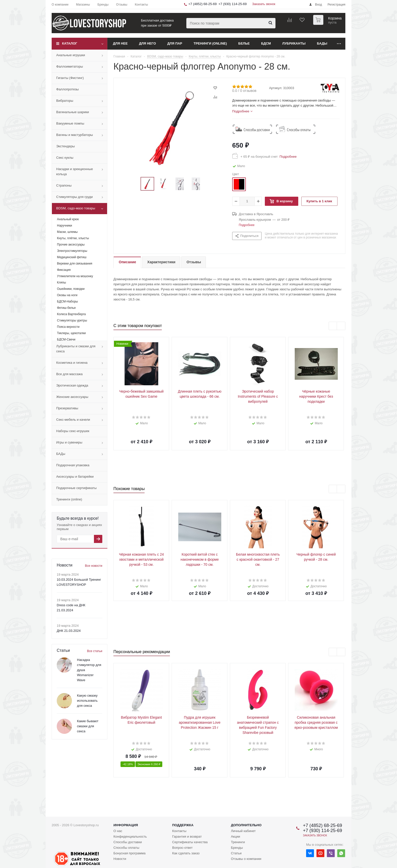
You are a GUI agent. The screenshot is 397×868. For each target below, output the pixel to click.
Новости (120, 859)
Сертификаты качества (190, 842)
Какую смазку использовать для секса (87, 701)
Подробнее (287, 157)
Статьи (236, 853)
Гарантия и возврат (187, 836)
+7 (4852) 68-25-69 (203, 4)
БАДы (322, 43)
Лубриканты (294, 43)
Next (209, 184)
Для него (147, 43)
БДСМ (266, 43)
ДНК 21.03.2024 (69, 631)
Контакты (179, 831)
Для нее (120, 43)
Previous (135, 184)
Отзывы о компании (246, 859)
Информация (126, 825)
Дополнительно (246, 825)
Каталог (70, 43)
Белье (244, 43)
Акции (235, 836)
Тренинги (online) (210, 43)
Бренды (237, 848)
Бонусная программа (130, 853)
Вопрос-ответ (182, 848)
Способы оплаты (126, 848)
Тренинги (238, 842)
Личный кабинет (243, 831)
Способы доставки (128, 842)
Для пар (175, 43)
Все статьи (95, 651)
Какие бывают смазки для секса (88, 726)
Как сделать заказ (186, 853)
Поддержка (183, 825)
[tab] (242, 111)
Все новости (94, 566)
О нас (118, 831)
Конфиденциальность (130, 836)
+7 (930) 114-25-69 (233, 4)
